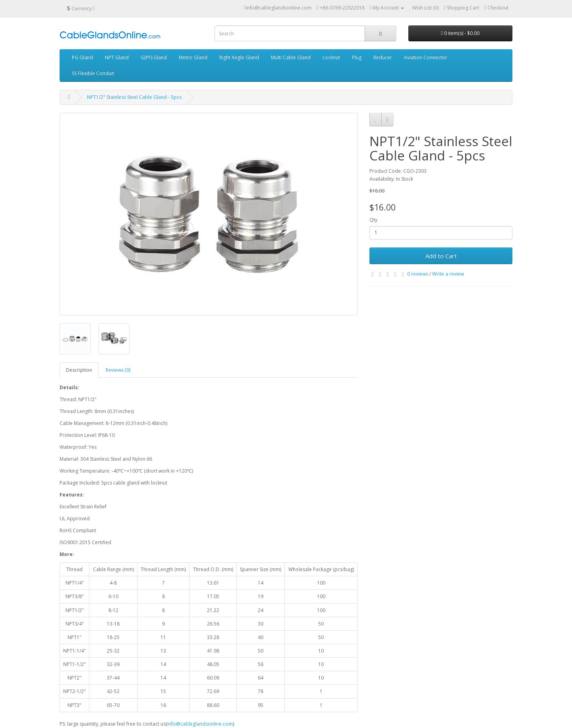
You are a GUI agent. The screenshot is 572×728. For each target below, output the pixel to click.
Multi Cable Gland (291, 57)
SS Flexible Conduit (93, 73)
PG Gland (82, 57)
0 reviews (418, 274)
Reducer (383, 57)
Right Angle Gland (239, 57)
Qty (373, 220)
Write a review (448, 274)
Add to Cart (441, 256)
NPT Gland (117, 57)
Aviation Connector (426, 57)
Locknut (331, 57)
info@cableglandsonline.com (200, 724)
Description (79, 370)
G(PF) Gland (154, 57)
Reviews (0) (118, 370)
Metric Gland (193, 57)
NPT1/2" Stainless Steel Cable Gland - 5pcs (134, 97)
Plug (357, 57)
